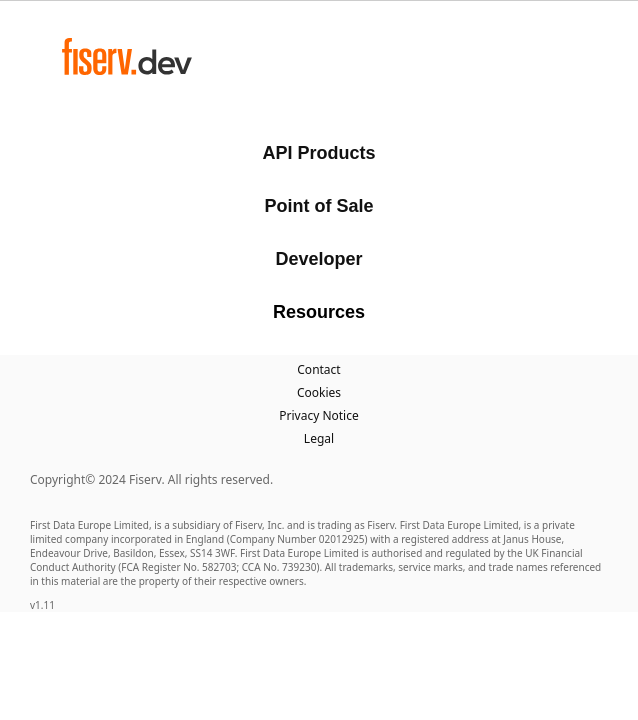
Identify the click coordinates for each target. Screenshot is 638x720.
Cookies (319, 392)
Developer (318, 259)
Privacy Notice (318, 415)
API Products (318, 153)
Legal (319, 438)
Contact (318, 369)
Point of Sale (318, 206)
